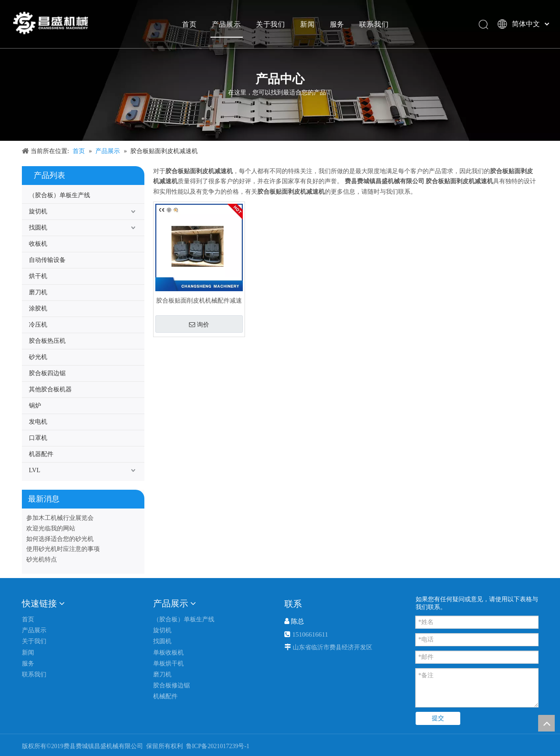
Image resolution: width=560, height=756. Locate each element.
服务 (337, 24)
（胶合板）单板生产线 (59, 195)
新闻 (307, 24)
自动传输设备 (47, 260)
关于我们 (270, 24)
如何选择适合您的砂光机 (60, 539)
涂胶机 (38, 308)
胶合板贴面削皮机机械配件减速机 (199, 301)
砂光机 (38, 357)
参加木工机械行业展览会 (60, 518)
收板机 (38, 244)
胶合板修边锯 (171, 685)
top (546, 723)
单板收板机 (168, 653)
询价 (199, 324)
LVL (35, 470)
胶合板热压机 (47, 341)
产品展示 (226, 24)
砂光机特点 (42, 559)
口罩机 (38, 438)
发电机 (38, 422)
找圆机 (38, 228)
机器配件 (41, 454)
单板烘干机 (168, 664)
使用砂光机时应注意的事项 (63, 549)
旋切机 (38, 211)
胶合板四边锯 (47, 373)
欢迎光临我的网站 (51, 528)
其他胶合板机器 (50, 389)
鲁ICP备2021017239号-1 (217, 746)
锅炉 (35, 406)
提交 (438, 718)
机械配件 (165, 696)
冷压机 (38, 325)
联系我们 (373, 24)
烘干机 (38, 276)
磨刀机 (38, 292)
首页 (189, 24)
